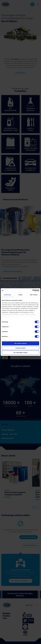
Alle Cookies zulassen (21, 343)
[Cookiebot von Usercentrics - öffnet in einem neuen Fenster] (32, 290)
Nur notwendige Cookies (21, 353)
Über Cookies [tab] (34, 295)
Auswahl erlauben (20, 348)
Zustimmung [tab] (7, 295)
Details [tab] (21, 295)
